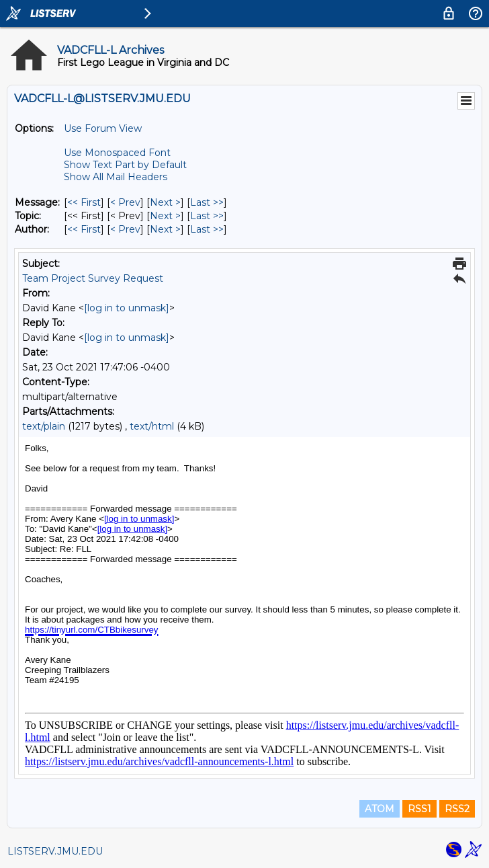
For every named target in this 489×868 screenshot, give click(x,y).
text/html (152, 426)
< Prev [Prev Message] (125, 202)
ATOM (380, 809)
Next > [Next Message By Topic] (165, 216)
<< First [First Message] (84, 202)
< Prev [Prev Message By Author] (125, 229)
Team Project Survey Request (93, 278)
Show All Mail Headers (116, 177)
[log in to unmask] (127, 308)
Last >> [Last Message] (207, 202)
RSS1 (419, 809)
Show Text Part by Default (125, 165)
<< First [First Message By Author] (84, 229)
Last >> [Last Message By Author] (207, 229)
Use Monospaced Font (117, 153)
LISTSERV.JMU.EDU (55, 851)
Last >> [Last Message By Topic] (207, 216)
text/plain (44, 426)
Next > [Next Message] (165, 202)
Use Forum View (103, 128)
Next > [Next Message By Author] (165, 229)
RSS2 (457, 809)
